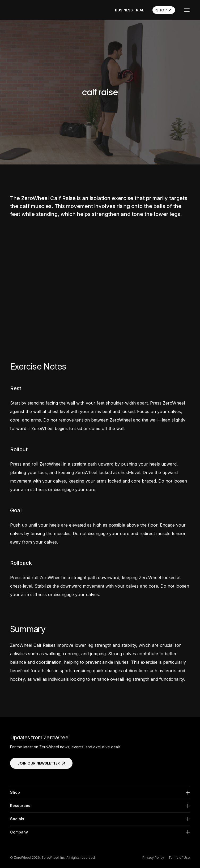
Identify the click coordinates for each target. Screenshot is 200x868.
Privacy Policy (153, 858)
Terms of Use (179, 858)
